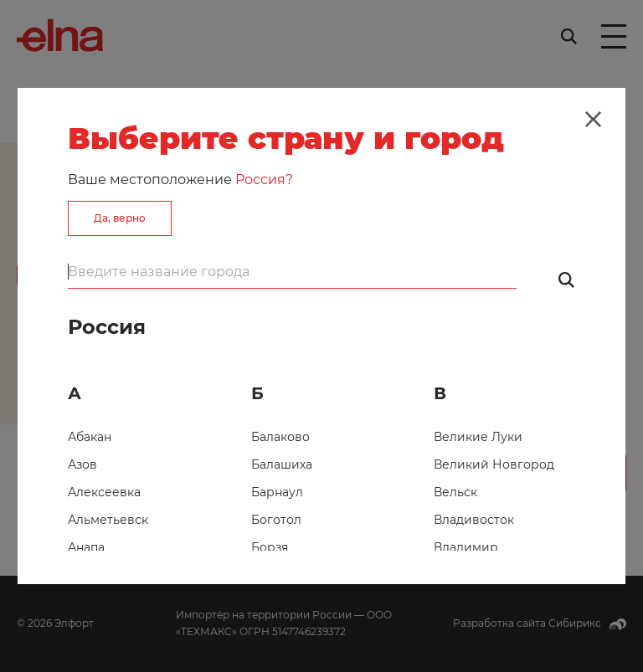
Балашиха (282, 464)
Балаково (280, 437)
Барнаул (277, 492)
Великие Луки (478, 437)
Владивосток (474, 520)
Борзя (270, 547)
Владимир (466, 547)
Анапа (86, 547)
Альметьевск (108, 520)
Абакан (90, 437)
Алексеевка (104, 492)
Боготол (276, 520)
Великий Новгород (494, 464)
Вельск (455, 492)
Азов (82, 464)
